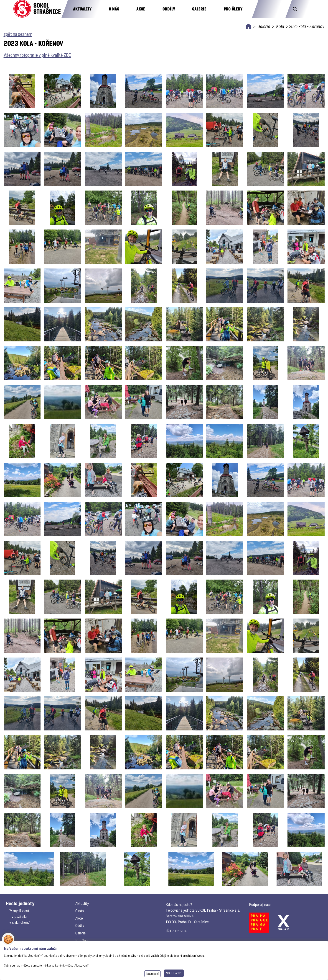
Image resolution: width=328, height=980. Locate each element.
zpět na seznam (18, 34)
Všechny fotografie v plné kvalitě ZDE (37, 55)
